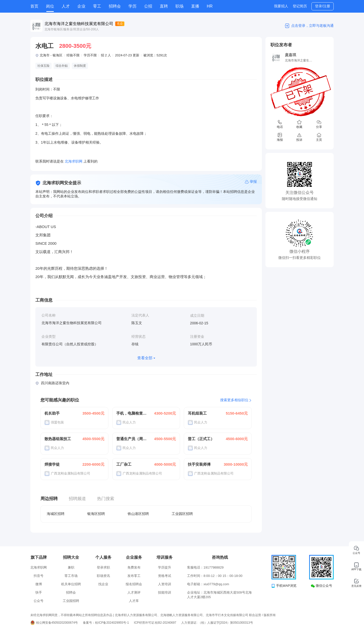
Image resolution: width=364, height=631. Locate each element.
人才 (66, 6)
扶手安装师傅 (199, 464)
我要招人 (281, 6)
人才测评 (134, 592)
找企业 (103, 584)
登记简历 (300, 6)
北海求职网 (39, 567)
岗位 (50, 6)
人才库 (134, 601)
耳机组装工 (197, 413)
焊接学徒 (52, 464)
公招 (148, 6)
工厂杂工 (124, 464)
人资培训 (165, 584)
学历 (132, 6)
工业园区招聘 (182, 514)
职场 (179, 6)
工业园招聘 (71, 601)
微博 (39, 584)
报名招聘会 (134, 584)
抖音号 (39, 576)
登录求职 (103, 567)
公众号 (39, 601)
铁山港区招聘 (138, 514)
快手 (39, 592)
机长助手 (52, 413)
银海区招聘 (96, 514)
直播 (195, 6)
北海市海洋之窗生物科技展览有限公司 (79, 24)
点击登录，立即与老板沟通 (312, 26)
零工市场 (71, 576)
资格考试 (165, 576)
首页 (34, 6)
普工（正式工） (201, 439)
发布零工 (134, 576)
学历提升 (165, 567)
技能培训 (165, 592)
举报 (253, 182)
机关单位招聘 (71, 584)
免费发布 (134, 567)
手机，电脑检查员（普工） (132, 413)
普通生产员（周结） (132, 439)
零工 (97, 6)
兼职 (71, 567)
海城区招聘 (56, 514)
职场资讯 (103, 576)
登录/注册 (323, 6)
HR (210, 6)
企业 (81, 6)
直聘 (164, 6)
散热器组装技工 (58, 439)
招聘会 (115, 6)
